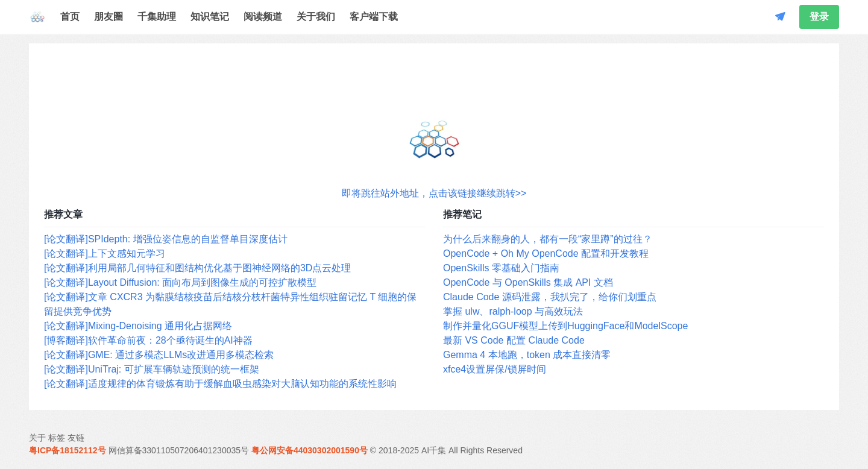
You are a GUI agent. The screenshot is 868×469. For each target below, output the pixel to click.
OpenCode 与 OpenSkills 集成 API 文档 (528, 282)
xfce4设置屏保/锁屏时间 (495, 369)
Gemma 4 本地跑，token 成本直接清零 (527, 355)
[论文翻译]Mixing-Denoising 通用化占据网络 (138, 326)
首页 (70, 17)
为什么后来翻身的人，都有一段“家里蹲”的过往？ (548, 239)
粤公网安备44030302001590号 (310, 450)
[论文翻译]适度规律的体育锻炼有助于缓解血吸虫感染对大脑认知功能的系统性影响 (220, 384)
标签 (57, 438)
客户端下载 (374, 17)
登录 (819, 17)
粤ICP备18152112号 (68, 450)
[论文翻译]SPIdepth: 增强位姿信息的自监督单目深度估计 (166, 239)
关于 (37, 438)
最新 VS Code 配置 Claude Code (514, 340)
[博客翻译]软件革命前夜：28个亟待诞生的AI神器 (148, 340)
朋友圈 (108, 17)
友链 (76, 438)
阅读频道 (263, 17)
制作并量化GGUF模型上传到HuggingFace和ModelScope (565, 326)
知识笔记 (210, 17)
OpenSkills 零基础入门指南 (501, 268)
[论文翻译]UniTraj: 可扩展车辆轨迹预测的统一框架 (152, 369)
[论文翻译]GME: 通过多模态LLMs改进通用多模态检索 (159, 355)
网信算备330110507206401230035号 (179, 450)
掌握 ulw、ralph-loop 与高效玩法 (513, 311)
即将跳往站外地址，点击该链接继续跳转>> (434, 193)
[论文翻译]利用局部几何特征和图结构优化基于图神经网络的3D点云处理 (197, 268)
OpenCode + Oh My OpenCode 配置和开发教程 (546, 253)
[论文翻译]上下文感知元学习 (105, 253)
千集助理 (157, 17)
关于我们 (316, 17)
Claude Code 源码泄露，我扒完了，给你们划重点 (550, 297)
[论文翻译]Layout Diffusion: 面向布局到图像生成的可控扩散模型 (180, 282)
